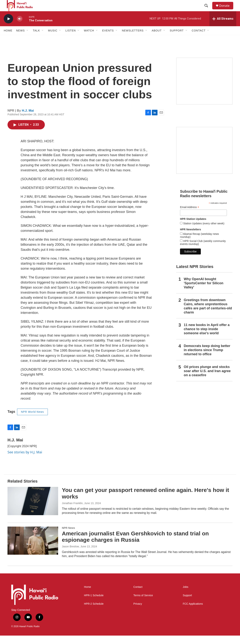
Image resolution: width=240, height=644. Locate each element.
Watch (89, 39)
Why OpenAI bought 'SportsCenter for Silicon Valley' (204, 292)
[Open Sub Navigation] (28, 39)
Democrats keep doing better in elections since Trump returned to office (207, 358)
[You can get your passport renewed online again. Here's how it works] (33, 509)
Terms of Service (143, 604)
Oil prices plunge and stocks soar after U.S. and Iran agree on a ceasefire (207, 379)
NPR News (68, 536)
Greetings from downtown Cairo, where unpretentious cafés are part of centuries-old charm (208, 315)
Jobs (186, 595)
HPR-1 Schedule (94, 604)
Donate (227, 10)
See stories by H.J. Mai (25, 460)
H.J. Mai (28, 119)
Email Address (190, 216)
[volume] (20, 27)
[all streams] (223, 27)
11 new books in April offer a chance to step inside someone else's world (207, 337)
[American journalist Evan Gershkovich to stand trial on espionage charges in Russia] (33, 549)
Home (8, 39)
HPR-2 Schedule (94, 612)
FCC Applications (193, 612)
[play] (8, 27)
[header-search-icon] (208, 10)
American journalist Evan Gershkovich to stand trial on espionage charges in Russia (135, 545)
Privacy (138, 612)
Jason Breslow (70, 555)
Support (187, 604)
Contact (138, 595)
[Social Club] (204, 159)
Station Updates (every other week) (203, 232)
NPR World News (33, 420)
